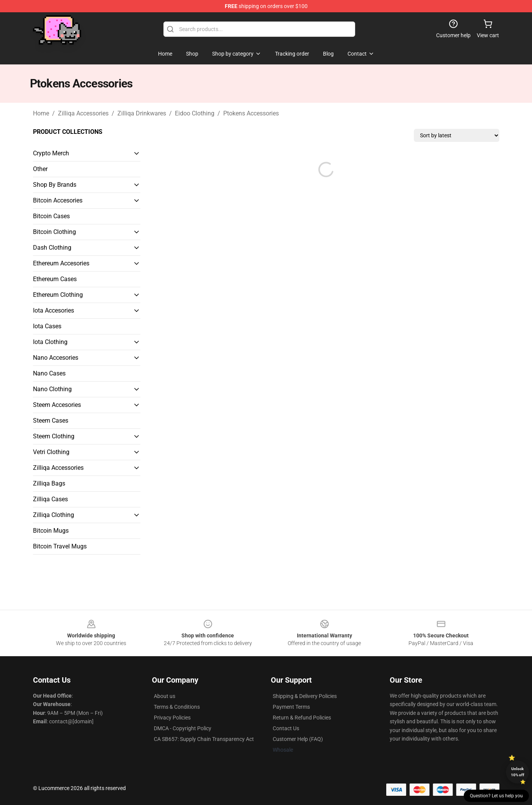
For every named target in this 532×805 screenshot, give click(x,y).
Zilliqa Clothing (54, 515)
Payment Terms (291, 707)
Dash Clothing (52, 248)
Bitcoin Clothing (54, 232)
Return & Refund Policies (302, 718)
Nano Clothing (52, 389)
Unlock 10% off (518, 772)
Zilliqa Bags (49, 483)
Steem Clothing (54, 436)
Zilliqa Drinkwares (142, 113)
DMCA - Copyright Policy (183, 728)
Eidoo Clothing (195, 113)
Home (41, 113)
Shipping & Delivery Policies (305, 696)
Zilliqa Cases (50, 499)
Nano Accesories (56, 358)
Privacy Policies (172, 718)
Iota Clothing (50, 342)
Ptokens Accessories (251, 113)
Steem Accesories (57, 405)
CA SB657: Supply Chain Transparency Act (204, 739)
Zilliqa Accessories (83, 113)
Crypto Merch (51, 153)
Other (40, 169)
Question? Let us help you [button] (496, 796)
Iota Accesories (54, 310)
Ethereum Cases (55, 279)
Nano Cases (49, 373)
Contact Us (286, 728)
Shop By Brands (55, 185)
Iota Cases (47, 326)
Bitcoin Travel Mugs (60, 546)
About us (165, 696)
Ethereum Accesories (61, 263)
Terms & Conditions (177, 707)
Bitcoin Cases (51, 216)
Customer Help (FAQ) (298, 739)
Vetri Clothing (51, 452)
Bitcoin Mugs (51, 531)
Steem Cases (51, 421)
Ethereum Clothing (58, 295)
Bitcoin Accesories (58, 200)
